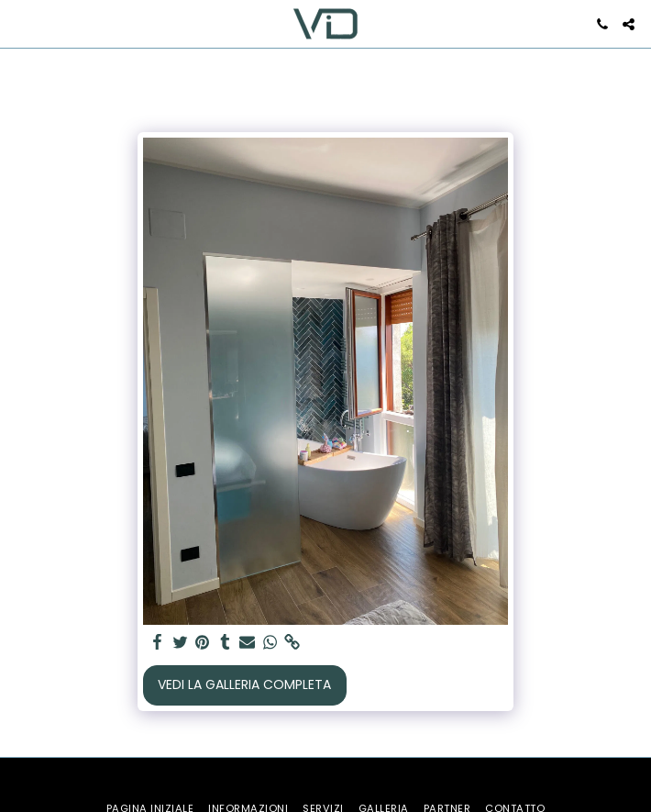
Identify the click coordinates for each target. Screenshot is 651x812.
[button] (20, 24)
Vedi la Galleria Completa (244, 684)
